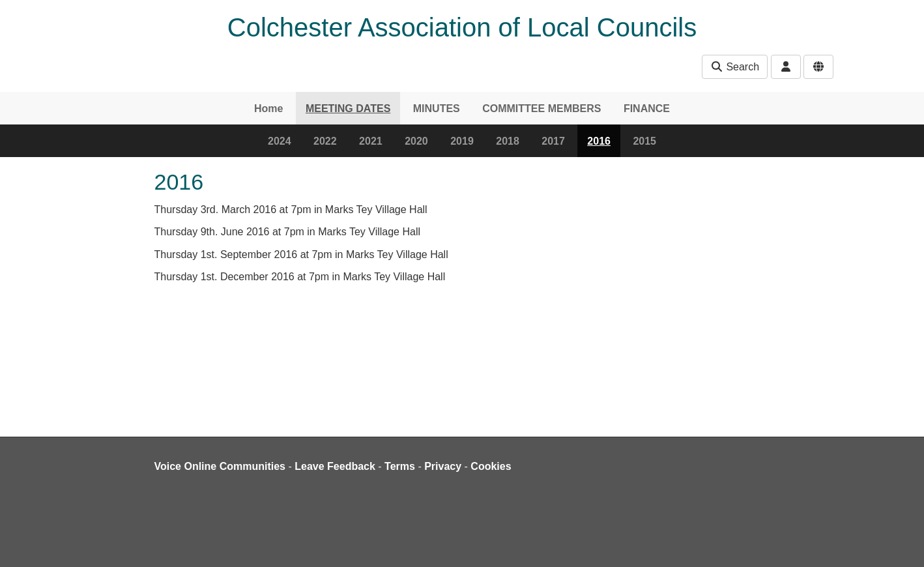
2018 (508, 141)
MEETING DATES (348, 109)
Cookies (491, 466)
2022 (325, 141)
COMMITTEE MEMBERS (541, 109)
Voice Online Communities (220, 466)
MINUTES (437, 109)
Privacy (443, 466)
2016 (599, 141)
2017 (553, 141)
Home (268, 109)
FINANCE (647, 109)
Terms (400, 466)
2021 (371, 141)
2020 (416, 141)
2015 (644, 141)
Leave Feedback (335, 466)
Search (735, 67)
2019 (462, 141)
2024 (280, 141)
